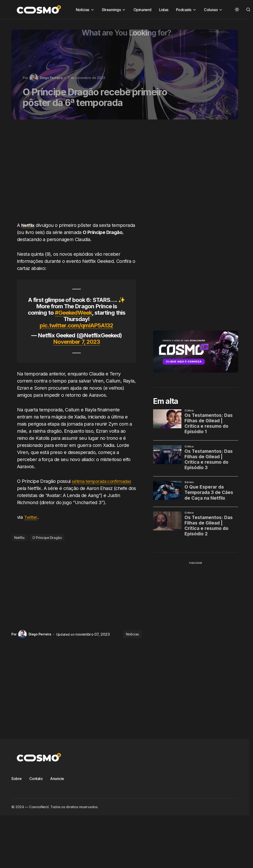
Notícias (132, 641)
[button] (237, 9)
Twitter (31, 524)
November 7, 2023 (77, 342)
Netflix (19, 545)
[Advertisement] (68, 173)
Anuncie (57, 786)
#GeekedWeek (73, 313)
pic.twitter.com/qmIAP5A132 (76, 325)
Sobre (17, 786)
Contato (36, 786)
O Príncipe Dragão (47, 545)
